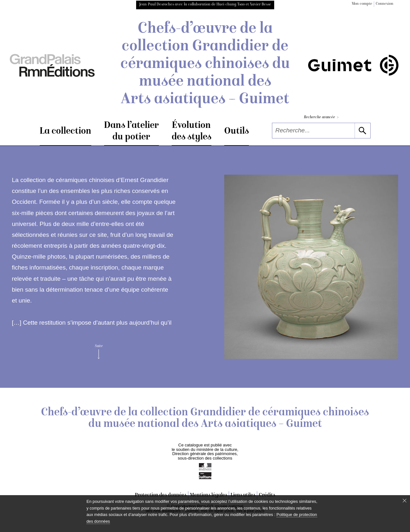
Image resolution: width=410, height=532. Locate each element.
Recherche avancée (321, 117)
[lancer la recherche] (362, 131)
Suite (99, 352)
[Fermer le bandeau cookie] (405, 501)
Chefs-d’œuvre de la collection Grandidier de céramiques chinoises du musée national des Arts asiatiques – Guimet (205, 64)
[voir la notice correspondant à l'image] (311, 267)
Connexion (385, 4)
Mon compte (362, 4)
